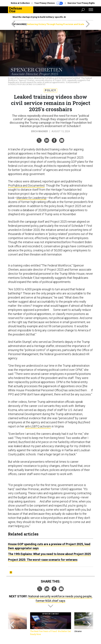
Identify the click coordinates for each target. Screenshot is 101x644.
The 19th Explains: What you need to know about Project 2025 (49, 554)
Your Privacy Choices (49, 3)
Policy (50, 90)
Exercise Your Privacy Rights (81, 3)
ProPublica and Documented (26, 185)
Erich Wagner (39, 131)
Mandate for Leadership (32, 198)
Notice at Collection (20, 3)
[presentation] (12, 624)
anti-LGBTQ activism (38, 426)
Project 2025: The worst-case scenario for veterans (43, 560)
